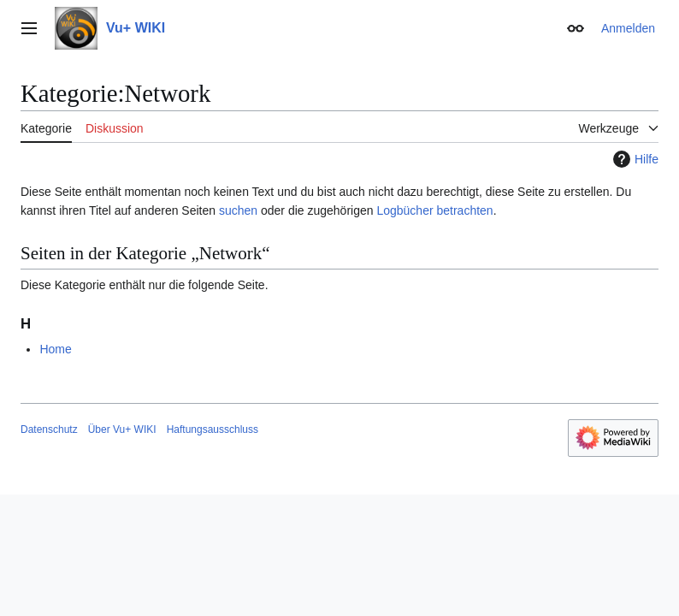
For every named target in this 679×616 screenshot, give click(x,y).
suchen (238, 210)
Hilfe (634, 159)
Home (55, 349)
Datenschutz (49, 429)
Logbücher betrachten (434, 210)
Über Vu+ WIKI (122, 429)
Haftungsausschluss (213, 429)
